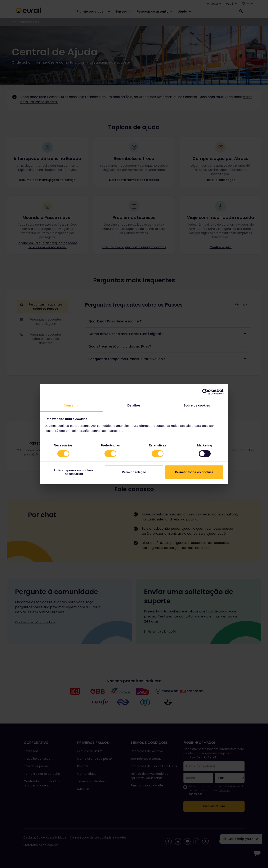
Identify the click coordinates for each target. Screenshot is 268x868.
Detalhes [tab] (134, 405)
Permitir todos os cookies (194, 472)
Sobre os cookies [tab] (197, 405)
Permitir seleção (134, 472)
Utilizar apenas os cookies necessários (74, 472)
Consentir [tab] (71, 405)
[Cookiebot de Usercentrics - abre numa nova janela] (205, 392)
